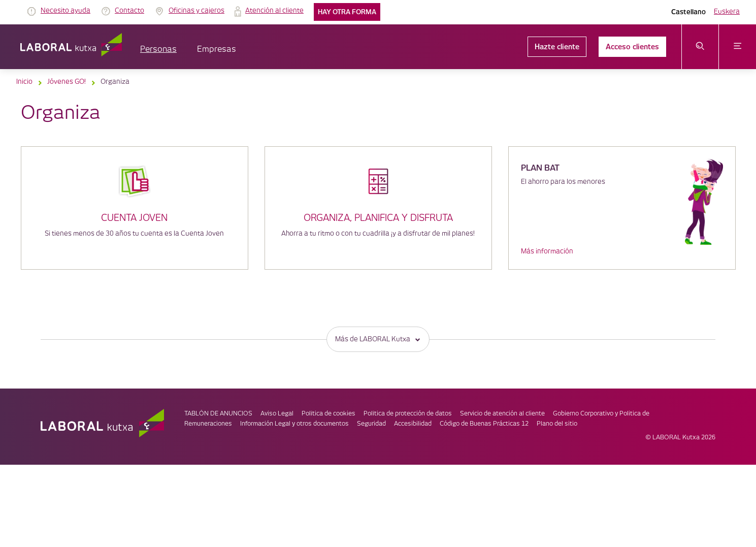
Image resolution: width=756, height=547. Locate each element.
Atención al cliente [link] (274, 11)
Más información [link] (547, 251)
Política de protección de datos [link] (408, 414)
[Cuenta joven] (135, 195)
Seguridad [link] (371, 424)
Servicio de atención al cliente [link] (502, 414)
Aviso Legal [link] (277, 414)
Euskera (727, 12)
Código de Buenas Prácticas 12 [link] (484, 424)
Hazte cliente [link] (557, 47)
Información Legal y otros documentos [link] (294, 424)
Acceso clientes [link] (632, 47)
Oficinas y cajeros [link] (196, 11)
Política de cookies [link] (328, 414)
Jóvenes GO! (67, 82)
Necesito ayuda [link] (65, 11)
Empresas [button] (217, 50)
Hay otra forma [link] (347, 12)
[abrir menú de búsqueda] (700, 47)
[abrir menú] (737, 47)
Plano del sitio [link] (557, 424)
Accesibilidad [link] (413, 424)
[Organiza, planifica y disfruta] (378, 193)
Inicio (24, 82)
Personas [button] (158, 50)
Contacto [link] (129, 11)
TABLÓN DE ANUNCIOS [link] (218, 414)
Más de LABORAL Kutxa (378, 339)
